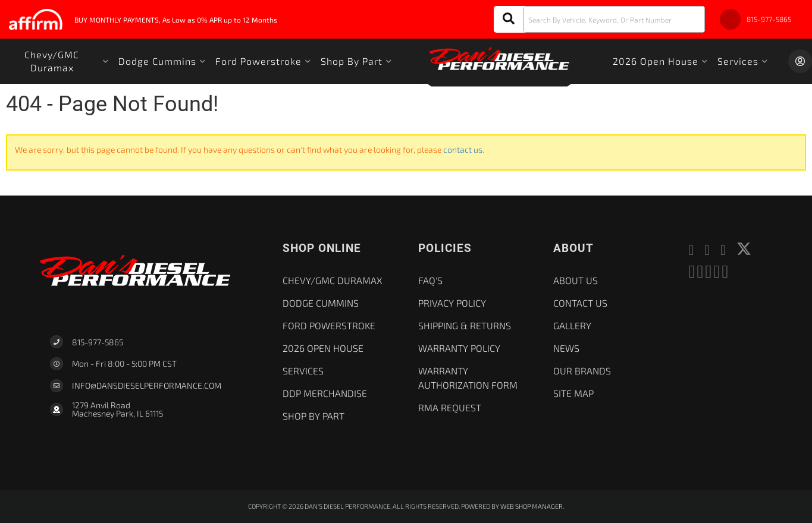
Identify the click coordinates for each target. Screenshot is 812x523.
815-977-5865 (98, 342)
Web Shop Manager (532, 506)
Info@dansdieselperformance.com (147, 386)
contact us (463, 149)
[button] (599, 19)
